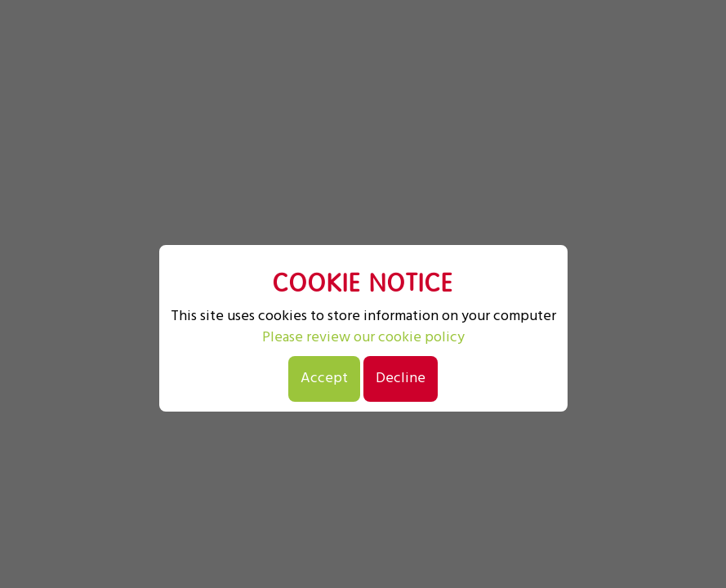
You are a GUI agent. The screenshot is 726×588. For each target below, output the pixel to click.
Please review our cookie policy (363, 338)
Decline (401, 379)
